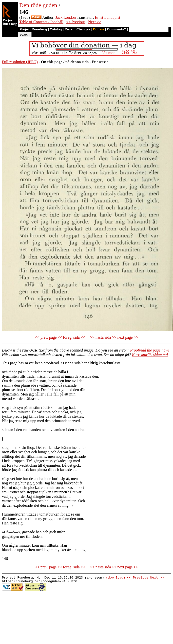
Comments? (117, 29)
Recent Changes (77, 29)
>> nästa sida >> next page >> (114, 337)
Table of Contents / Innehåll (41, 22)
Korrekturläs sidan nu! (150, 355)
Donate (99, 29)
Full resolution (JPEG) (20, 62)
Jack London (66, 17)
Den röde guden (38, 5)
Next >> (95, 22)
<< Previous (76, 22)
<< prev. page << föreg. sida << (60, 337)
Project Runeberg (33, 29)
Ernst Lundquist (107, 17)
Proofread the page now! (150, 350)
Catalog (56, 29)
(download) (115, 578)
